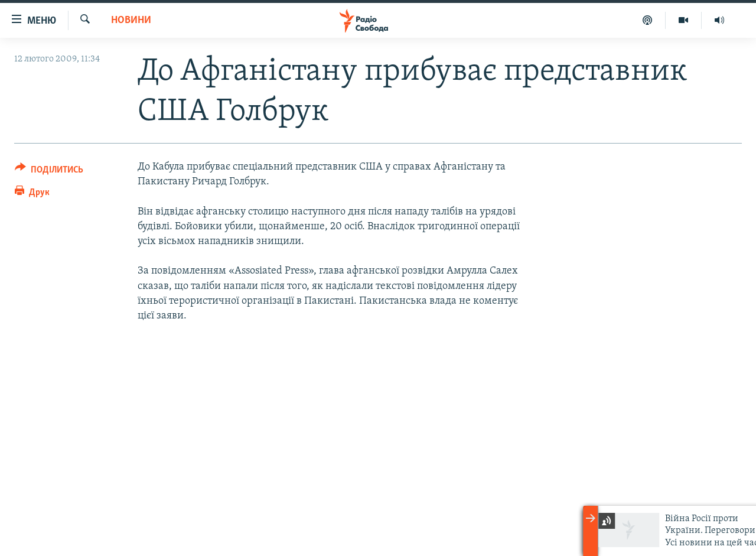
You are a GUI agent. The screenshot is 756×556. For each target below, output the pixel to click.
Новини (131, 20)
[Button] (49, 172)
